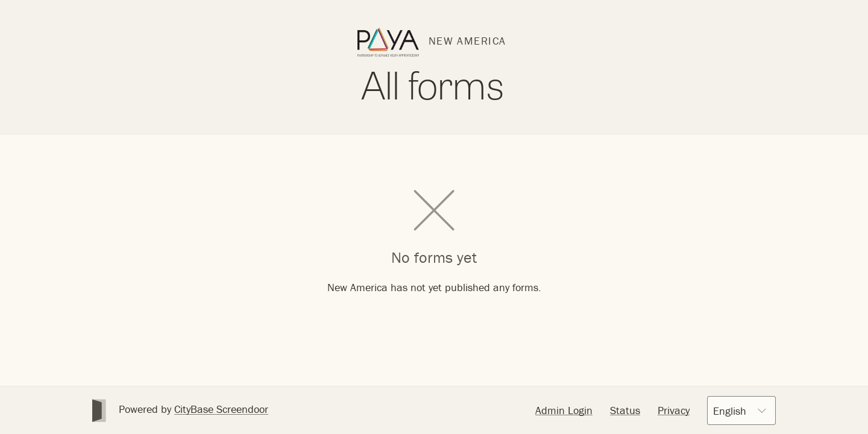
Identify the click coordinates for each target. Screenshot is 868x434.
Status (625, 410)
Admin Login (564, 410)
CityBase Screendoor (221, 409)
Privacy (674, 410)
